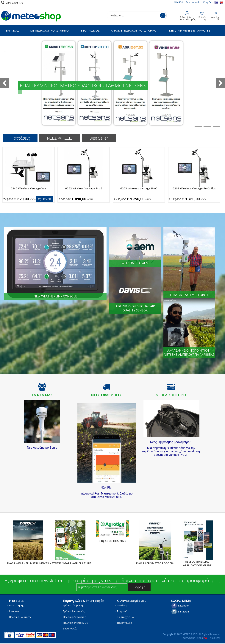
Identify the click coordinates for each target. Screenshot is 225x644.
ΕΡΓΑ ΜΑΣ (12, 30)
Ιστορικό (14, 611)
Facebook (184, 606)
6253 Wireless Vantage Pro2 (139, 188)
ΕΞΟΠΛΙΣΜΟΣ (90, 30)
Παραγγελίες (124, 623)
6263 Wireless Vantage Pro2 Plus (194, 188)
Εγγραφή (122, 611)
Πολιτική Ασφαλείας (74, 617)
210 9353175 (15, 2)
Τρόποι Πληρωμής (74, 605)
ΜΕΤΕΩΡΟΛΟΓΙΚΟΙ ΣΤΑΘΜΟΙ (50, 30)
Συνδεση (122, 605)
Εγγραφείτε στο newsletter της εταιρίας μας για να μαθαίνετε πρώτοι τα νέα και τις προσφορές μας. (113, 580)
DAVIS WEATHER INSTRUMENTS (28, 563)
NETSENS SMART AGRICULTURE (70, 563)
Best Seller (99, 138)
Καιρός (207, 2)
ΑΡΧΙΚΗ (178, 2)
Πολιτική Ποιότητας (20, 617)
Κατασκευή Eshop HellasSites (202, 638)
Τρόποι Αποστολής (74, 611)
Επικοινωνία (193, 2)
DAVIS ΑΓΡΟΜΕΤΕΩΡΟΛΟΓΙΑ (155, 563)
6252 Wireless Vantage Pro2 (84, 188)
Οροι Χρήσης (17, 605)
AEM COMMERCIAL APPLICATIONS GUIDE (197, 563)
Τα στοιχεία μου (126, 617)
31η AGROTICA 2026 (112, 541)
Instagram (184, 612)
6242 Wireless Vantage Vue (28, 188)
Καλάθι (47, 199)
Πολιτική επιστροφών (75, 623)
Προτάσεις (20, 138)
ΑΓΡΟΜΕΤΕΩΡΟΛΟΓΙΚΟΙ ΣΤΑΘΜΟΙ (134, 30)
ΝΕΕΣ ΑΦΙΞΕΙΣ (60, 138)
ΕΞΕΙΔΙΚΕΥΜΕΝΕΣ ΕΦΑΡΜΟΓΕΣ (190, 30)
